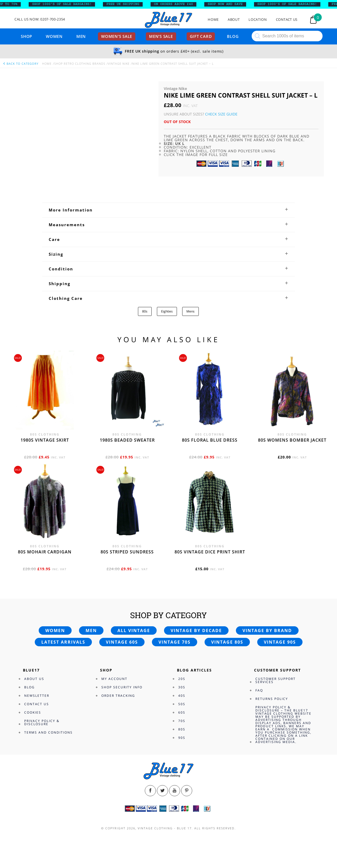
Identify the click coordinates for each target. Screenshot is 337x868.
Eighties (167, 311)
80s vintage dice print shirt (210, 552)
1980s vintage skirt (45, 440)
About (234, 20)
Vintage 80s (227, 642)
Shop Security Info (122, 687)
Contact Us (287, 20)
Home (213, 20)
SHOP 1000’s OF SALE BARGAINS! (66, 4)
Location (258, 20)
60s (182, 712)
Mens (190, 311)
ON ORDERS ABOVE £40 (178, 4)
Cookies (33, 712)
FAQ (259, 690)
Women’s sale (117, 36)
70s (182, 721)
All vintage (134, 630)
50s (182, 704)
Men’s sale (161, 36)
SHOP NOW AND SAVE (229, 4)
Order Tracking (118, 696)
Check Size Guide (221, 114)
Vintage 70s (175, 642)
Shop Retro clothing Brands (80, 64)
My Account (114, 679)
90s (182, 738)
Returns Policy (272, 699)
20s (182, 679)
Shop (26, 36)
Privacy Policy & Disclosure (42, 722)
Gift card (201, 36)
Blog (233, 36)
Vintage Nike (119, 64)
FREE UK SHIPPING (127, 4)
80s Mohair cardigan (45, 552)
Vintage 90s (280, 642)
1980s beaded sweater (127, 440)
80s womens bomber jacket (292, 440)
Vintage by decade (196, 630)
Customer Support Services (276, 680)
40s (182, 696)
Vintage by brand (267, 630)
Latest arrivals (63, 642)
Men (81, 36)
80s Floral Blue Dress (210, 440)
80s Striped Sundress (127, 552)
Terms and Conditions (48, 732)
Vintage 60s (122, 642)
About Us (34, 679)
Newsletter (37, 696)
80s (145, 311)
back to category (21, 64)
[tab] (168, 210)
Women (54, 36)
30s (182, 687)
